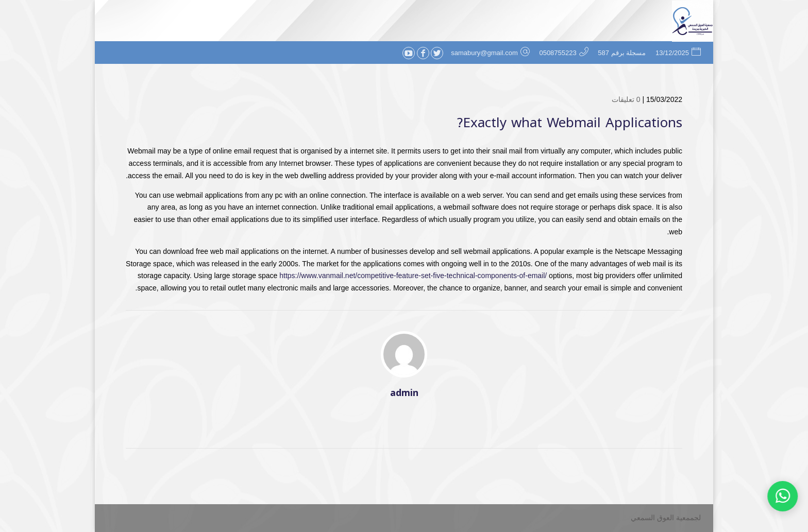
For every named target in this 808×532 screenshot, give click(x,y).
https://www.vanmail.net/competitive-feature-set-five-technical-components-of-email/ (413, 276)
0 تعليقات (626, 99)
